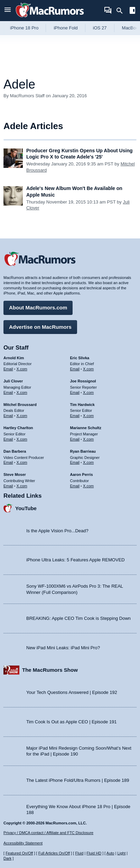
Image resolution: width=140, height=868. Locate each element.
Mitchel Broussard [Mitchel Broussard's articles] (20, 405)
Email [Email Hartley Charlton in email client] (8, 439)
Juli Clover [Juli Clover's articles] (13, 381)
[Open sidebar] (132, 11)
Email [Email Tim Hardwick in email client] (75, 416)
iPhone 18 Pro (24, 28)
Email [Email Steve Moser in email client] (8, 486)
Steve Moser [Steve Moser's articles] (15, 474)
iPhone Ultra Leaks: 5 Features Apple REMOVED (76, 560)
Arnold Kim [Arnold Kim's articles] (14, 358)
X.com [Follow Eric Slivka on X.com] (88, 369)
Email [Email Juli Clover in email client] (8, 392)
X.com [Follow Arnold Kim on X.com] (22, 369)
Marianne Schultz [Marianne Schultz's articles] (86, 428)
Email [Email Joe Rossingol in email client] (75, 392)
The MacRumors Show (50, 670)
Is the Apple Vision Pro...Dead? (57, 531)
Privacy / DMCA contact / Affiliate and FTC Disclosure (48, 833)
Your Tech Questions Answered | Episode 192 (72, 692)
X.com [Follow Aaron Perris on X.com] (88, 486)
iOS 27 (100, 28)
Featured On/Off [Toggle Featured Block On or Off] (19, 853)
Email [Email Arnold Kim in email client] (8, 369)
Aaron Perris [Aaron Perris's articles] (82, 474)
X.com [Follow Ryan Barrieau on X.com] (88, 462)
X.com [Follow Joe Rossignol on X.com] (88, 392)
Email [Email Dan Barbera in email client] (8, 462)
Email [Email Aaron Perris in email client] (75, 486)
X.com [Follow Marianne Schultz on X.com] (88, 439)
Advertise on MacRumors (40, 327)
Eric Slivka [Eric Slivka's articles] (80, 358)
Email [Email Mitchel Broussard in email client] (8, 416)
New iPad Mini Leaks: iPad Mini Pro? (63, 648)
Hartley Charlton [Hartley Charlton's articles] (18, 428)
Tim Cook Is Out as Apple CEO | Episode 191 (72, 722)
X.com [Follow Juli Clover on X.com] (22, 392)
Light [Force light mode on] (121, 853)
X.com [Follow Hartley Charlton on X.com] (22, 439)
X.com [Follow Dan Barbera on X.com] (22, 462)
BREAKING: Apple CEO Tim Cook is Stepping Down (78, 618)
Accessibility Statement (23, 843)
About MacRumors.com (38, 308)
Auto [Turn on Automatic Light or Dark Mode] (110, 853)
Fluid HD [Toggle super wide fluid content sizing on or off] (94, 853)
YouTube (26, 508)
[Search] (122, 11)
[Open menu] (8, 11)
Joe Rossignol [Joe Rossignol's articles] (83, 381)
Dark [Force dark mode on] (7, 858)
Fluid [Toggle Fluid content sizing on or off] (79, 853)
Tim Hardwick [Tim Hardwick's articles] (82, 405)
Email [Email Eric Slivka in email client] (75, 369)
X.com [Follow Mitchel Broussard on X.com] (22, 416)
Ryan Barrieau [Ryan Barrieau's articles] (83, 451)
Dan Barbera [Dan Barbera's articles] (15, 451)
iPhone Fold (66, 28)
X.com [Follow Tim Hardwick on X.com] (88, 416)
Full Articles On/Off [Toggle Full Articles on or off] (54, 853)
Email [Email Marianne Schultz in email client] (75, 439)
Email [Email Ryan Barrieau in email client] (75, 462)
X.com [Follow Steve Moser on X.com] (22, 486)
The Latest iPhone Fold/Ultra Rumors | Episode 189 (78, 780)
